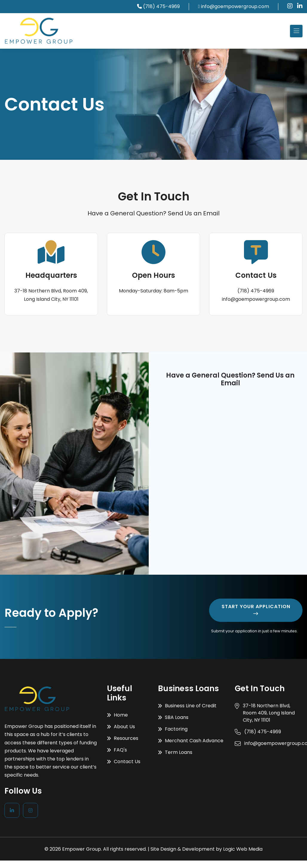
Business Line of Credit (187, 706)
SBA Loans (173, 717)
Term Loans (175, 752)
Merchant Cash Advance (191, 741)
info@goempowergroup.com (235, 6)
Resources (123, 738)
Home (117, 715)
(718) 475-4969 (161, 6)
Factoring (173, 729)
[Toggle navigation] (296, 31)
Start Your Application (256, 609)
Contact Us (124, 762)
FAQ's (117, 750)
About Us (121, 727)
